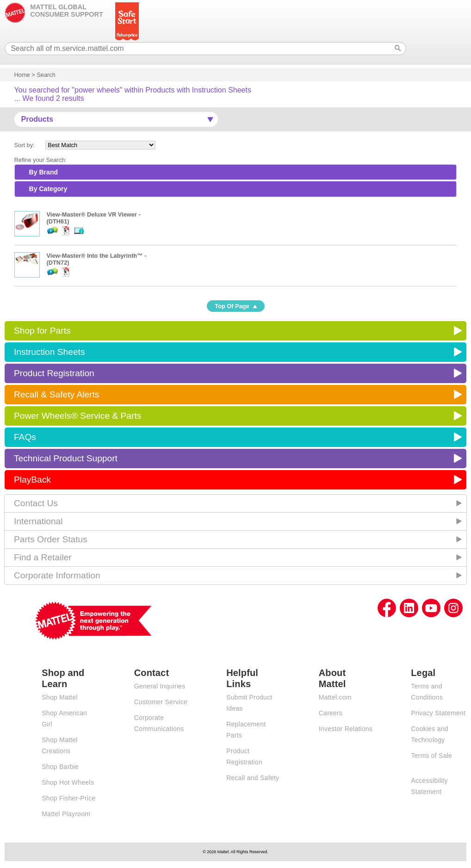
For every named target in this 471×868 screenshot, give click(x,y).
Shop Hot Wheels (68, 782)
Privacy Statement (438, 713)
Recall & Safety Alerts (57, 394)
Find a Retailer (43, 557)
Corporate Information (57, 575)
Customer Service (161, 702)
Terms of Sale (431, 756)
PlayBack (32, 480)
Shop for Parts (42, 331)
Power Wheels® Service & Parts (77, 416)
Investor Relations (346, 729)
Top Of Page (232, 306)
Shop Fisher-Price (68, 798)
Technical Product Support (66, 458)
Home (22, 75)
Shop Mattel (59, 697)
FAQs (25, 437)
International (38, 521)
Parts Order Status (51, 539)
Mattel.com (335, 697)
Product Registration (54, 373)
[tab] (236, 172)
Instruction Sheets (50, 352)
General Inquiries (160, 686)
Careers (331, 713)
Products (37, 119)
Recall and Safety (253, 778)
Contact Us (36, 503)
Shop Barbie (60, 767)
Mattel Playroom (66, 814)
